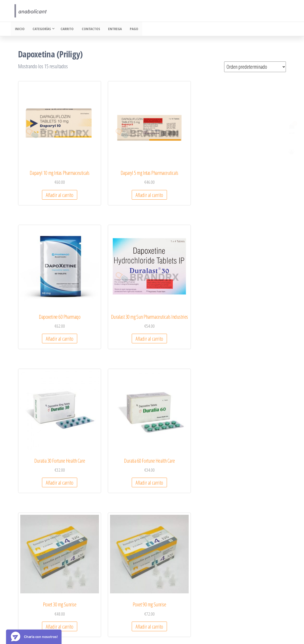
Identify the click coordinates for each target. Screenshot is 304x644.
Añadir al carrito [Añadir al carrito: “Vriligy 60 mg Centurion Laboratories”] (186, 548)
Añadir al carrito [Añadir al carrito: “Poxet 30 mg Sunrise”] (186, 297)
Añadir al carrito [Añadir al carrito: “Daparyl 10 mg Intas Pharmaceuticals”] (48, 177)
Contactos (89, 29)
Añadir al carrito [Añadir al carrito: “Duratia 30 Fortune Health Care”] (48, 297)
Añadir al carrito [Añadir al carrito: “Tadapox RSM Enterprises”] (117, 542)
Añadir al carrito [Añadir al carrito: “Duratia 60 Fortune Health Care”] (117, 297)
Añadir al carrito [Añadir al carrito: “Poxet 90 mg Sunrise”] (255, 297)
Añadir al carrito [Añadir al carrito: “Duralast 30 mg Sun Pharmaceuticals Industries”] (255, 177)
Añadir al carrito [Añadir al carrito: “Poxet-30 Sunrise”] (48, 417)
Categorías (41, 29)
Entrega (112, 29)
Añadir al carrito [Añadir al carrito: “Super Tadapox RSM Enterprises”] (48, 542)
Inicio (19, 29)
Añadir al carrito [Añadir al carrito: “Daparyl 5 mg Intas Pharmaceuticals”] (117, 177)
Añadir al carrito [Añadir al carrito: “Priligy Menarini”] (186, 417)
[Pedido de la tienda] (255, 67)
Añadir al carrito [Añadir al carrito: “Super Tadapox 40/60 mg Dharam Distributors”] (255, 422)
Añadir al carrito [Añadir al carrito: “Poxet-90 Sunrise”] (117, 417)
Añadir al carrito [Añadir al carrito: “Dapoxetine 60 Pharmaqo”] (186, 171)
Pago (130, 29)
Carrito (66, 29)
